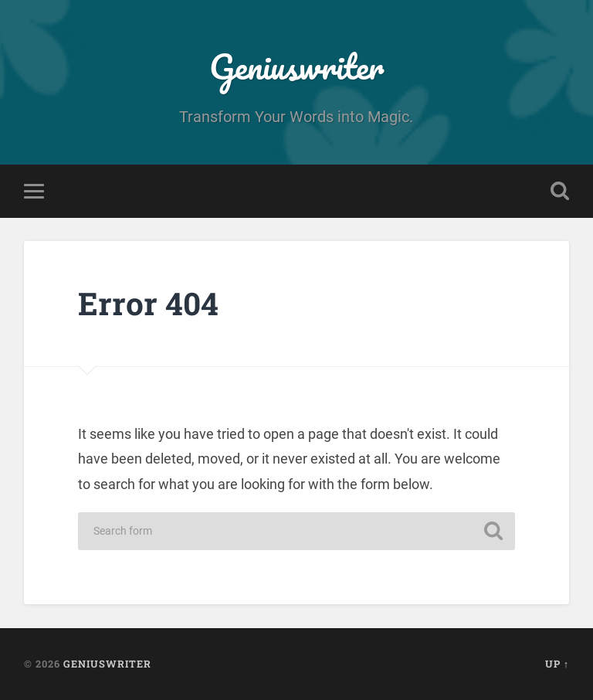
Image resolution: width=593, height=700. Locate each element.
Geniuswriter (296, 66)
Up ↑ (557, 664)
